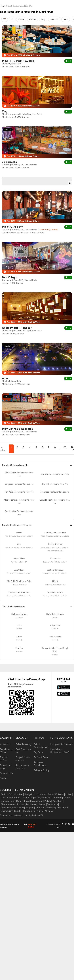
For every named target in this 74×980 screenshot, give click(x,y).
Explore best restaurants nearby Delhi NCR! (22, 815)
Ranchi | (20, 801)
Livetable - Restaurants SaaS (60, 751)
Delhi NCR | (7, 794)
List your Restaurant (62, 744)
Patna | (48, 801)
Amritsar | (58, 801)
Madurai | (51, 808)
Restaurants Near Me (22, 767)
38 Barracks (9, 162)
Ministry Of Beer (12, 227)
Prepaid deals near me (23, 759)
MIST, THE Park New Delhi (19, 61)
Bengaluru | (30, 794)
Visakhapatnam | (34, 801)
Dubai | (69, 794)
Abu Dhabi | (63, 808)
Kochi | (67, 798)
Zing (5, 111)
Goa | (3, 798)
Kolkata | (60, 794)
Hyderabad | (44, 798)
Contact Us (6, 773)
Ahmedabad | (14, 798)
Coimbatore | (8, 801)
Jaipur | (26, 798)
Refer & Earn (41, 757)
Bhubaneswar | (8, 804)
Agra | (34, 798)
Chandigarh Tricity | (11, 811)
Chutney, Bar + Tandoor (17, 328)
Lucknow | (57, 798)
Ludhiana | (31, 804)
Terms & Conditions (40, 764)
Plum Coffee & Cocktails (17, 429)
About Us (5, 744)
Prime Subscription (41, 746)
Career (4, 778)
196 (65, 447)
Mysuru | (42, 804)
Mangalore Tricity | (33, 811)
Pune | (51, 794)
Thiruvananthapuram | (12, 808)
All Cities (49, 811)
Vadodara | (53, 804)
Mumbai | (18, 794)
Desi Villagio (10, 277)
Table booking (23, 744)
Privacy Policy (42, 770)
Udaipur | (40, 808)
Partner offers (4, 759)
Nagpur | (30, 808)
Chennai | (42, 794)
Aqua (5, 378)
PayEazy (38, 752)
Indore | (21, 804)
